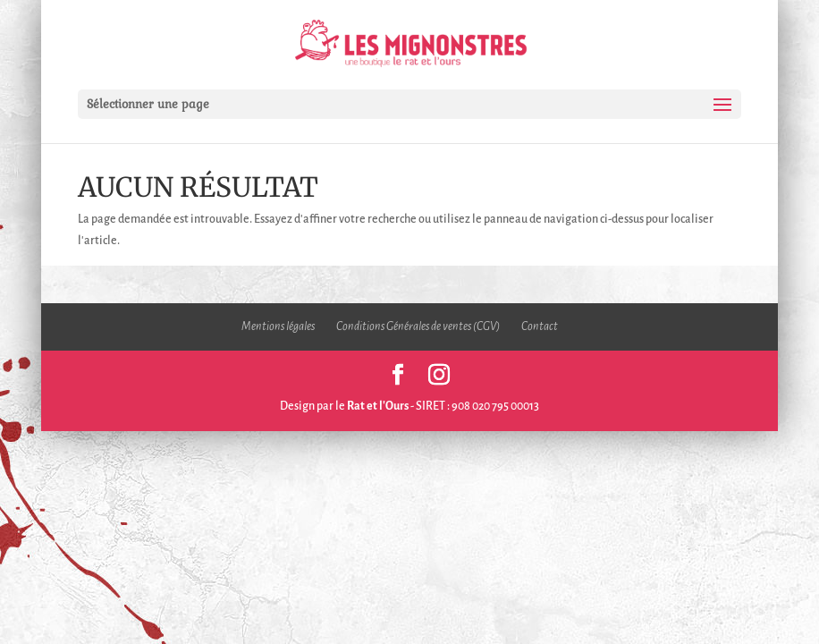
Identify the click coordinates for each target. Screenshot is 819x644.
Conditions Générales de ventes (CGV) (418, 326)
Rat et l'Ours (378, 406)
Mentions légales (278, 326)
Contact (540, 326)
